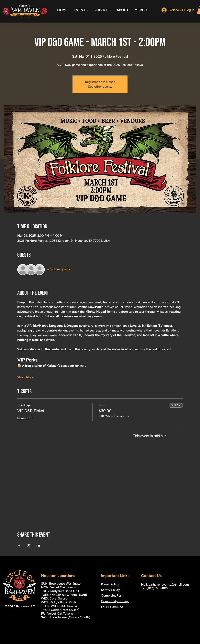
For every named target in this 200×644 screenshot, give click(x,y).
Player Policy (110, 584)
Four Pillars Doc (112, 607)
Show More (25, 377)
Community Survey (115, 601)
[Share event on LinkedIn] (38, 545)
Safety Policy (110, 590)
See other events (100, 87)
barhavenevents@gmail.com (169, 585)
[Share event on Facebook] (19, 545)
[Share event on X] (29, 545)
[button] (81, 10)
